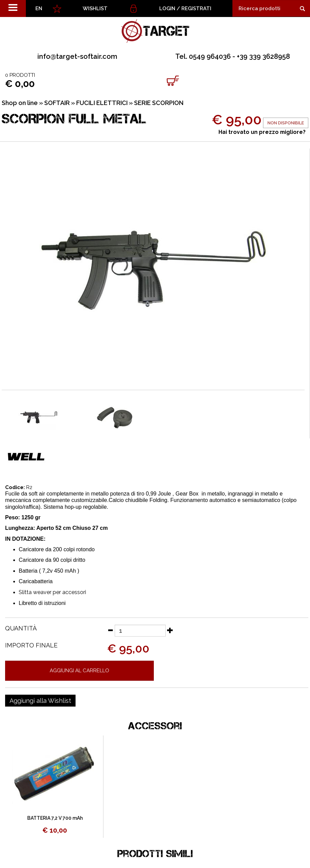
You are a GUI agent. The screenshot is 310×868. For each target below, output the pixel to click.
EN (39, 8)
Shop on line (20, 103)
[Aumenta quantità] (170, 630)
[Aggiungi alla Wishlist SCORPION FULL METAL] (40, 701)
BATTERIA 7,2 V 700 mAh (55, 818)
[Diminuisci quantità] (110, 630)
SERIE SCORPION (159, 103)
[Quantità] (140, 631)
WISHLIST (95, 8)
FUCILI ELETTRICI (102, 103)
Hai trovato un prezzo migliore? (262, 132)
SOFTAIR (57, 103)
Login (167, 8)
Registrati (196, 8)
